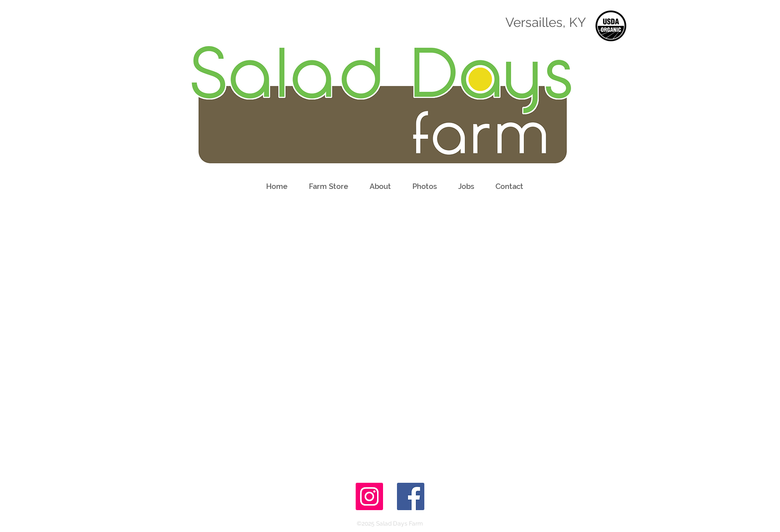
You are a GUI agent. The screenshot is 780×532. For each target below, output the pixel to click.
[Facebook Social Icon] (411, 496)
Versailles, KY (546, 22)
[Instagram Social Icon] (369, 496)
